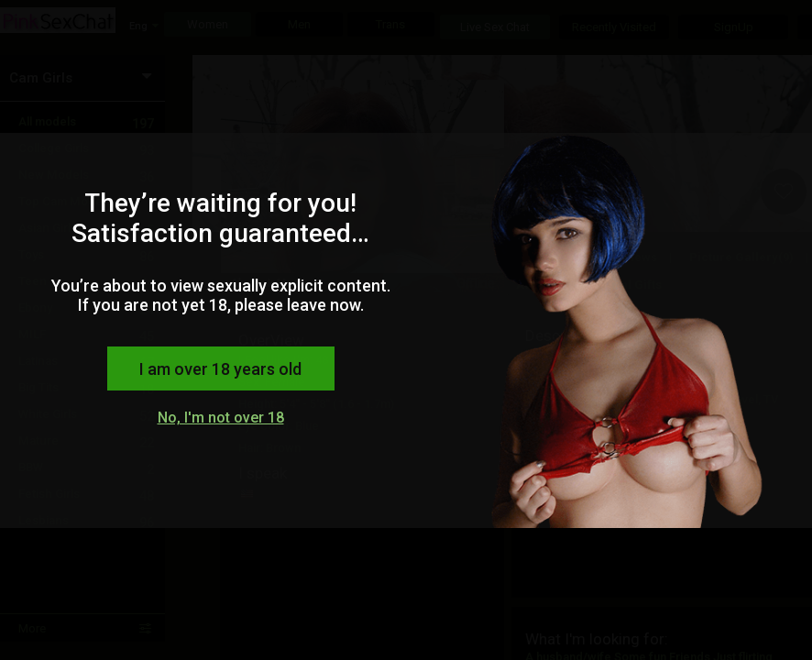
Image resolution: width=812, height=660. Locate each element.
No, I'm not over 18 (221, 418)
